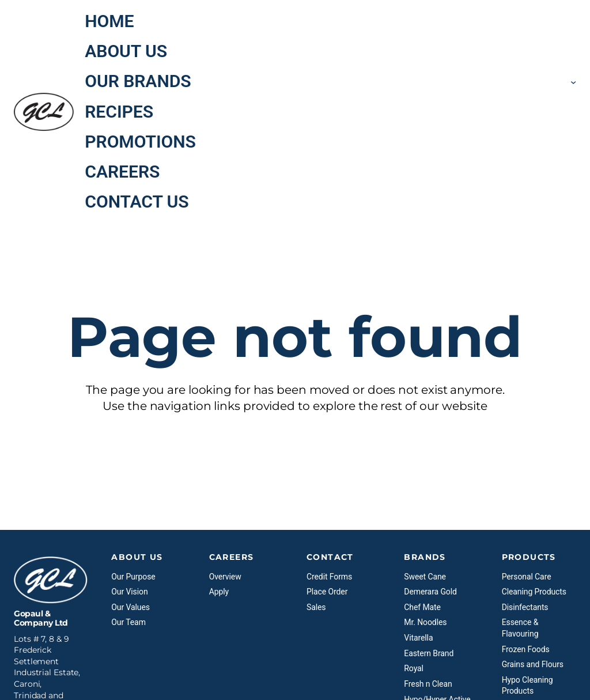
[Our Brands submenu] (573, 81)
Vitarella (418, 638)
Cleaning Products (534, 592)
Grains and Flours (533, 664)
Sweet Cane (425, 577)
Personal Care (527, 577)
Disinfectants (525, 607)
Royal (414, 668)
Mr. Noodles (425, 622)
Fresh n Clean (428, 684)
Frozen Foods (526, 649)
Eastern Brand (429, 653)
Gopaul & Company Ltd (41, 618)
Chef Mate (422, 607)
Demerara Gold (430, 592)
